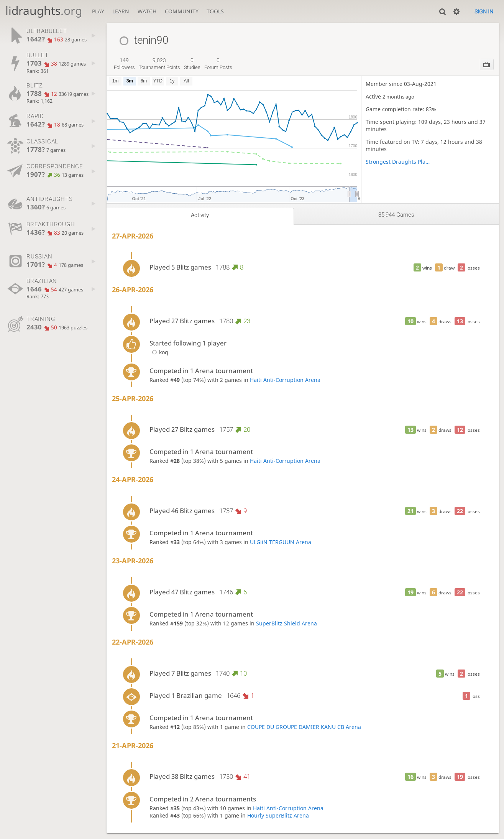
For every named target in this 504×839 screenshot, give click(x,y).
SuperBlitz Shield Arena (286, 623)
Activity (200, 215)
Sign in (484, 12)
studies (192, 64)
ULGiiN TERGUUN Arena (281, 542)
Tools (215, 11)
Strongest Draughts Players (398, 162)
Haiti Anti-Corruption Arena (285, 380)
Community (182, 11)
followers (124, 64)
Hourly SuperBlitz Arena (278, 815)
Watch (147, 11)
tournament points (159, 64)
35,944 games (396, 215)
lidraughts (44, 11)
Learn (121, 11)
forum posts (218, 64)
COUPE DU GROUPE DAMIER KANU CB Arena (304, 727)
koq (159, 352)
